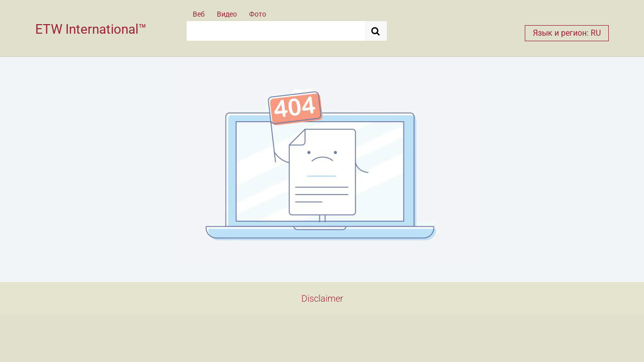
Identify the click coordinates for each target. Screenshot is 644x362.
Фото (258, 14)
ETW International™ (91, 29)
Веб (199, 14)
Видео (227, 14)
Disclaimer (322, 298)
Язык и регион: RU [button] (567, 33)
